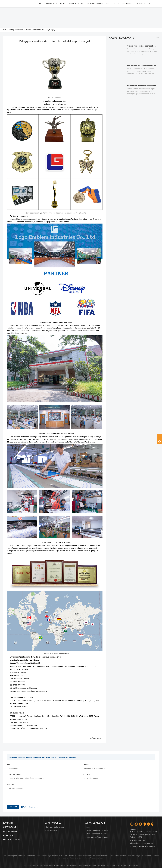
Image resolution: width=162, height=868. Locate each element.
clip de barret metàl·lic (118, 856)
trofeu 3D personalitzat (86, 856)
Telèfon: (86, 765)
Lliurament (9, 823)
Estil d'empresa (51, 830)
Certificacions (11, 831)
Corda (88, 827)
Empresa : (86, 775)
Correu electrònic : (15, 775)
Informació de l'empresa (54, 827)
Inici (5, 30)
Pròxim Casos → (96, 738)
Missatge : (11, 785)
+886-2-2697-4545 (147, 847)
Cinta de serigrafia (10, 856)
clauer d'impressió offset (93, 858)
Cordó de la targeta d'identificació (140, 856)
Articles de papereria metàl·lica (98, 830)
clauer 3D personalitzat (27, 856)
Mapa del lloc (10, 835)
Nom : (9, 765)
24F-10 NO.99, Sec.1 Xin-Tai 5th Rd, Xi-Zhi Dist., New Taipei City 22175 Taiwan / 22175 (144, 834)
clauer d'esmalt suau (69, 856)
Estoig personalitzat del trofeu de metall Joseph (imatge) (32, 30)
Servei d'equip (10, 827)
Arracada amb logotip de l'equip (48, 856)
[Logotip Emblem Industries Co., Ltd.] (10, 4)
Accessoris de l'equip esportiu (97, 837)
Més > (157, 38)
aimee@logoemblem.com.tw (142, 843)
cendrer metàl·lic (102, 856)
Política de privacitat (31, 807)
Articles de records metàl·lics (97, 834)
